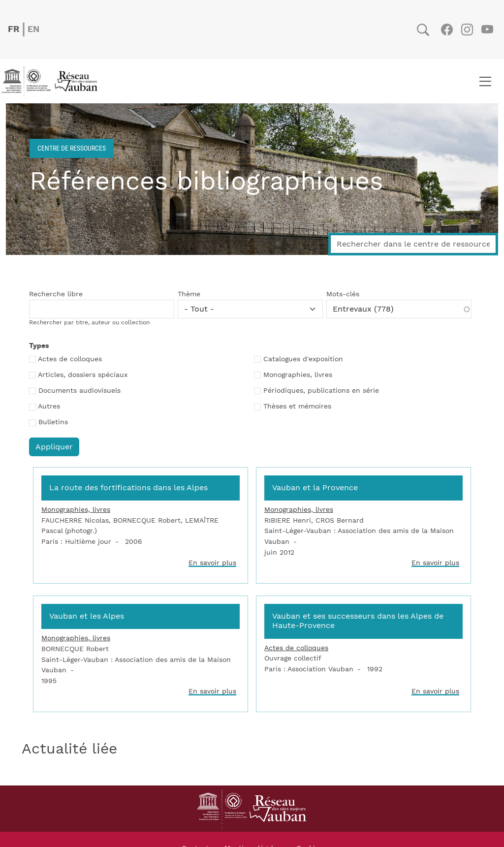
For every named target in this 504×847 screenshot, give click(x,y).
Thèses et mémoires (297, 407)
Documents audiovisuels (79, 391)
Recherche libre (56, 294)
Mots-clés (343, 294)
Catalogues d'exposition (303, 359)
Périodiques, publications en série (321, 391)
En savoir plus (212, 563)
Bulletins (53, 422)
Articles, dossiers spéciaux (83, 375)
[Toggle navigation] (485, 81)
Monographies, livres (298, 375)
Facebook (447, 30)
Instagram (467, 30)
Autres (49, 407)
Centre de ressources (72, 148)
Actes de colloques (70, 359)
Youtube (487, 30)
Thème (189, 294)
